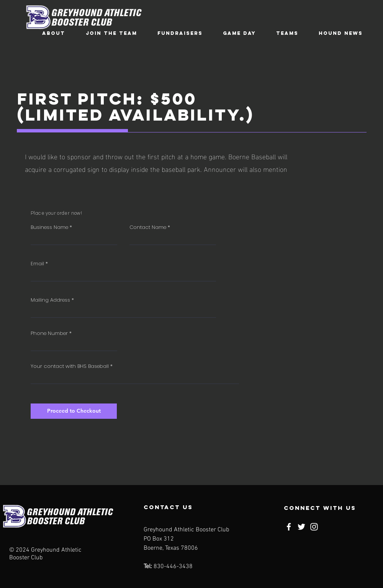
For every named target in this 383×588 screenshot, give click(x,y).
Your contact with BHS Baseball (70, 366)
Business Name (49, 227)
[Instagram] (314, 527)
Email (37, 264)
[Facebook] (289, 527)
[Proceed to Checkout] (74, 411)
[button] (54, 33)
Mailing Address (50, 300)
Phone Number (49, 333)
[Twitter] (301, 527)
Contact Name (148, 227)
